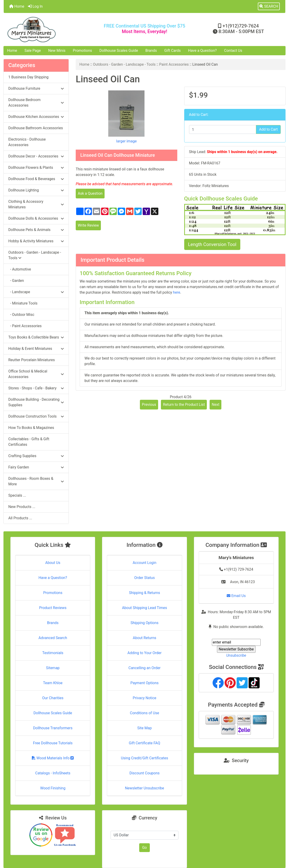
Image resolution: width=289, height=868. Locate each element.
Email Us (236, 596)
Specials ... (17, 495)
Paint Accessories (174, 64)
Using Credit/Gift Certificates (145, 758)
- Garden (16, 281)
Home (17, 6)
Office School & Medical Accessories (36, 374)
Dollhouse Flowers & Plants (36, 168)
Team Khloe (53, 683)
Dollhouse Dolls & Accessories (36, 218)
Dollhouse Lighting (36, 190)
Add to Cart (268, 129)
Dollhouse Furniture (36, 88)
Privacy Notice (144, 698)
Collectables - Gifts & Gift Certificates (29, 442)
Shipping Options (144, 623)
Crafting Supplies (36, 456)
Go (144, 848)
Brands (151, 51)
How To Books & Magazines (31, 428)
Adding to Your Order (144, 653)
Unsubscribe (236, 655)
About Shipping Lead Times (144, 608)
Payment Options (144, 683)
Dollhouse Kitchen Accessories (36, 117)
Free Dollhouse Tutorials (53, 743)
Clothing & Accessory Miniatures (36, 204)
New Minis (57, 51)
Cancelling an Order (144, 668)
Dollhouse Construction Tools (36, 416)
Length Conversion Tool (212, 244)
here (176, 292)
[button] (269, 6)
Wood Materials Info (53, 758)
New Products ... (22, 507)
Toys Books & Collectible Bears (36, 337)
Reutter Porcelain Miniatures (32, 360)
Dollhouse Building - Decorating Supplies (36, 402)
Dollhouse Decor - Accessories (36, 156)
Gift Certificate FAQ (144, 743)
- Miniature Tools (23, 303)
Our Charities (53, 698)
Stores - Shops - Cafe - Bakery (36, 388)
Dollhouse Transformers (53, 728)
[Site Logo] (51, 29)
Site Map (145, 728)
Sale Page (33, 51)
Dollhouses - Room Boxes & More (36, 481)
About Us (53, 563)
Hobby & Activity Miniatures (36, 241)
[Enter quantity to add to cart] (223, 129)
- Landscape (36, 292)
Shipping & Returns (145, 593)
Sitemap (53, 668)
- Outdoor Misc (21, 315)
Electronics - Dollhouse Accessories (27, 142)
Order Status (145, 578)
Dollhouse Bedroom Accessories (36, 103)
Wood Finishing (53, 788)
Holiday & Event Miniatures (36, 349)
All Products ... (20, 518)
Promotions (83, 51)
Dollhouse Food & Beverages (36, 179)
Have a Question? (202, 51)
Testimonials (53, 653)
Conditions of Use (144, 713)
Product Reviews (53, 608)
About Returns (144, 638)
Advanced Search (53, 638)
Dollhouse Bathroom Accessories (36, 128)
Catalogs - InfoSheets (53, 773)
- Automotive (20, 269)
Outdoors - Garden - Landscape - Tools (124, 64)
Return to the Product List (184, 405)
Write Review (88, 225)
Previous (149, 405)
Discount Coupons (145, 773)
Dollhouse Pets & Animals (36, 230)
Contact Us (233, 51)
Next (215, 405)
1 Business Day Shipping (28, 77)
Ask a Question (90, 193)
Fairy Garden (36, 467)
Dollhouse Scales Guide (119, 51)
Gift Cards (173, 51)
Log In (35, 6)
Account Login (145, 563)
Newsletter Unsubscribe (144, 788)
